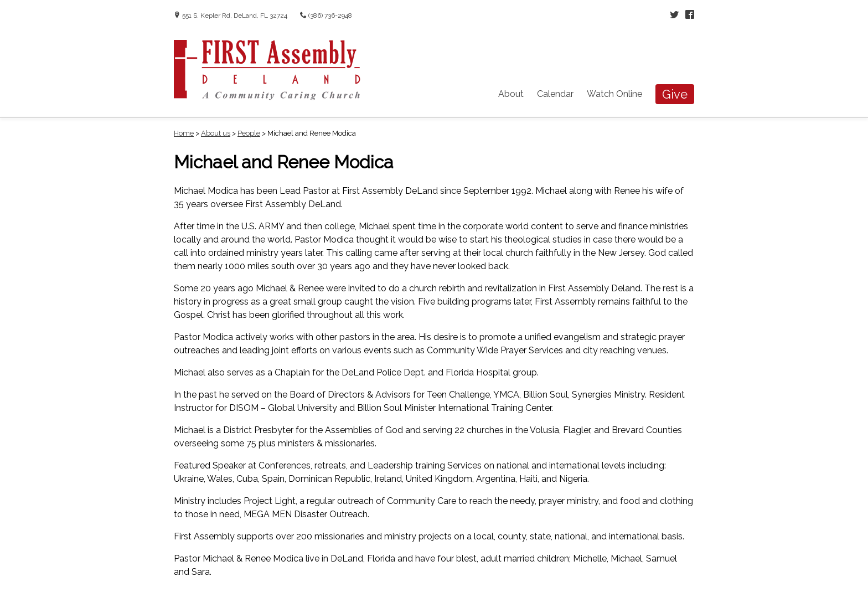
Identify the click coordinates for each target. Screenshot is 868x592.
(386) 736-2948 (321, 16)
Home (184, 133)
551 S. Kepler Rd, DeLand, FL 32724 (231, 16)
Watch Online (614, 94)
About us (216, 133)
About (511, 94)
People (249, 133)
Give (675, 94)
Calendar (555, 94)
